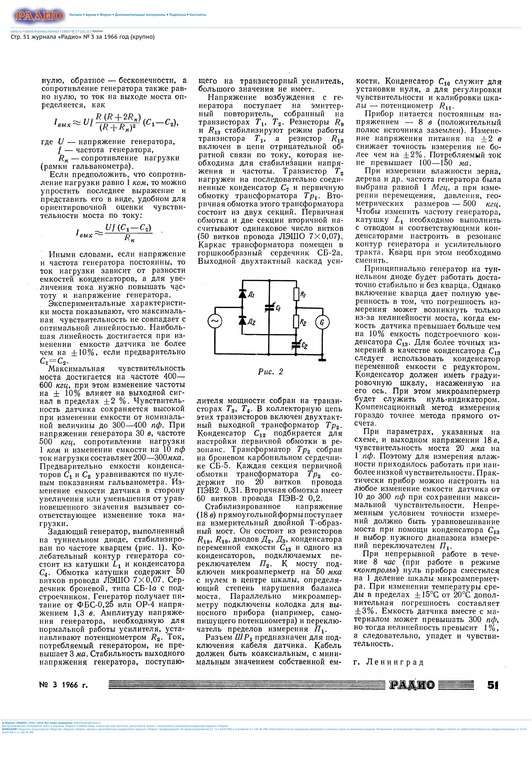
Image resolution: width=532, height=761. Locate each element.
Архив (91, 15)
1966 (65, 31)
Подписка (178, 15)
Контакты (198, 15)
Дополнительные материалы (140, 15)
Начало (76, 15)
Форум (106, 15)
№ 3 (74, 31)
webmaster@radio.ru (87, 723)
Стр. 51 (85, 31)
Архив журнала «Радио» (42, 31)
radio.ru (16, 31)
